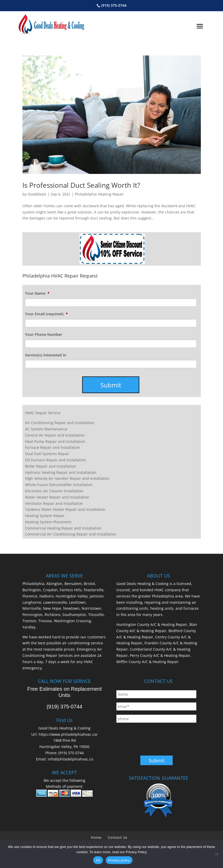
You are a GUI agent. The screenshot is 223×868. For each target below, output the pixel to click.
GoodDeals (37, 194)
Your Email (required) (46, 314)
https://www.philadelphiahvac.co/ (68, 734)
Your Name (37, 293)
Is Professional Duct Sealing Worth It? (81, 185)
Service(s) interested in (46, 355)
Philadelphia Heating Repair (99, 194)
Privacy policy (119, 860)
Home (96, 837)
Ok (98, 860)
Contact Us (117, 837)
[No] (216, 854)
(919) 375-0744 (114, 5)
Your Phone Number (44, 335)
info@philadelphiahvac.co (70, 759)
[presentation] (156, 737)
